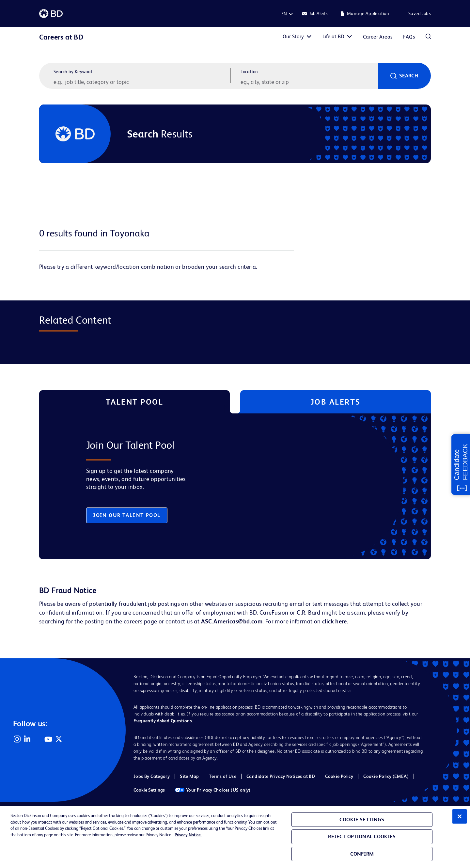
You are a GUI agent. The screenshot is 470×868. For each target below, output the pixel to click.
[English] (284, 14)
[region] (235, 837)
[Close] (460, 816)
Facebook (38, 739)
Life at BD (333, 36)
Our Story (293, 36)
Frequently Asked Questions (163, 721)
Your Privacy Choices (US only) (213, 790)
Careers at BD (61, 37)
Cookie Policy (339, 776)
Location (249, 72)
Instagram (17, 739)
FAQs (409, 37)
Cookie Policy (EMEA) (386, 776)
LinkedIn (27, 739)
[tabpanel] (221, 486)
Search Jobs (428, 37)
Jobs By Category (152, 776)
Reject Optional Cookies (362, 836)
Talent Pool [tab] (135, 402)
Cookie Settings (149, 790)
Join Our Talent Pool (127, 515)
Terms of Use (223, 776)
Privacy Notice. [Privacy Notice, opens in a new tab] (188, 835)
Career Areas (378, 37)
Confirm (362, 854)
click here (335, 621)
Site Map (189, 776)
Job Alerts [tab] (336, 402)
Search (409, 76)
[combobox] (308, 82)
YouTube (48, 739)
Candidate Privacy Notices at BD (281, 776)
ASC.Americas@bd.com (232, 621)
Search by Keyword (73, 72)
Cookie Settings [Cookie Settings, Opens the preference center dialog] (362, 820)
